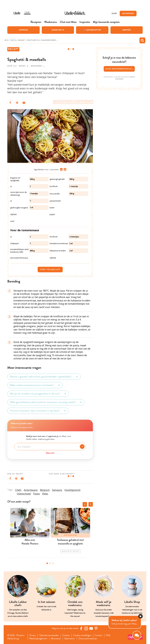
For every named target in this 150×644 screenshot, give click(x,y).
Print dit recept (84, 102)
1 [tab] (47, 563)
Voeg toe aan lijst (50, 269)
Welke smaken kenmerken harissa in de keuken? (35, 385)
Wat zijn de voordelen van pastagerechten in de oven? (38, 394)
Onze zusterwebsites (90, 639)
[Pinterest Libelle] (97, 628)
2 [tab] (50, 563)
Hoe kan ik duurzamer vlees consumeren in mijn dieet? (38, 411)
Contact (101, 635)
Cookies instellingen (84, 635)
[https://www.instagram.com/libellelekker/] (87, 628)
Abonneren (57, 639)
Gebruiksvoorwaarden (50, 635)
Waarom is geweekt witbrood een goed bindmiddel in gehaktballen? (44, 377)
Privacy (33, 635)
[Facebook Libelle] (82, 628)
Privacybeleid (119, 79)
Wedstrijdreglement (39, 639)
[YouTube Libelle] (92, 628)
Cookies (67, 635)
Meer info (50, 453)
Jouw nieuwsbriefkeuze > (119, 69)
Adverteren (71, 639)
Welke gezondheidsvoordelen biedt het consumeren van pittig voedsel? (46, 402)
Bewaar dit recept (63, 102)
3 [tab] (53, 563)
